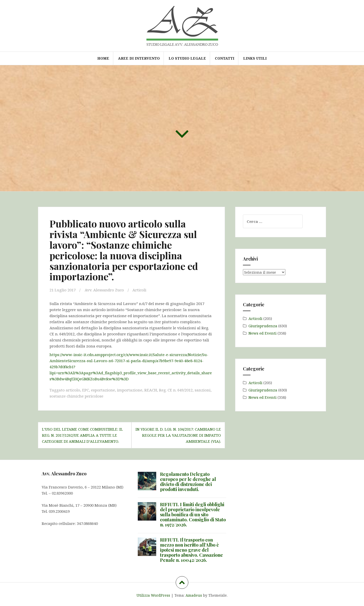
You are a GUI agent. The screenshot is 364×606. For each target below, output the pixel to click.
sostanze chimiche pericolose (76, 396)
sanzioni (203, 390)
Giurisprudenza (263, 326)
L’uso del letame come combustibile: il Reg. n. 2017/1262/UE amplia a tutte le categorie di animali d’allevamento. (82, 435)
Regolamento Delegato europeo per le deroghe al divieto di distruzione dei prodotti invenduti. (188, 482)
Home (103, 58)
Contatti (225, 58)
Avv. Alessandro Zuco (104, 290)
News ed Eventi (263, 333)
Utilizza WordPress (153, 595)
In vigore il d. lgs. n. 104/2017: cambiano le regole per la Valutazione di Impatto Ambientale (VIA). (178, 435)
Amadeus (194, 595)
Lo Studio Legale (187, 58)
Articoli (139, 290)
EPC (86, 390)
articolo (73, 390)
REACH (151, 390)
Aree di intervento (139, 58)
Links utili (255, 58)
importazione (130, 390)
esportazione (103, 390)
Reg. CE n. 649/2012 (176, 390)
